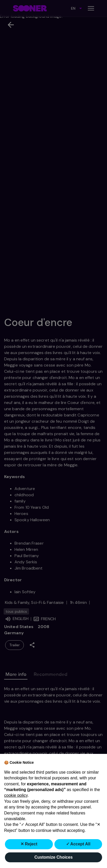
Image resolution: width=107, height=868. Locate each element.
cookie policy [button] (16, 795)
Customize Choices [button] (54, 857)
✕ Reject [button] (29, 844)
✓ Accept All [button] (78, 844)
